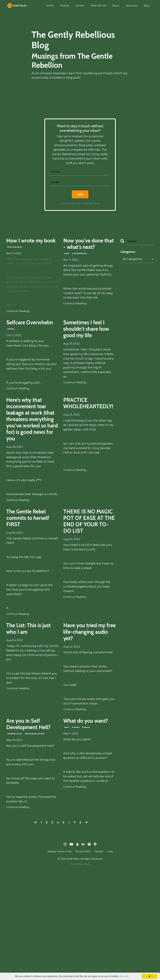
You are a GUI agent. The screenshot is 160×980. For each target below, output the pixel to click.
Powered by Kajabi (80, 972)
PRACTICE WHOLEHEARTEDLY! (89, 430)
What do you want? (84, 820)
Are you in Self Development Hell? (30, 825)
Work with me (99, 6)
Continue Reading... (18, 323)
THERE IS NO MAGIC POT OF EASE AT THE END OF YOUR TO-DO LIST (88, 600)
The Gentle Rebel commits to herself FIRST (32, 591)
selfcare (11, 353)
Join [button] (80, 195)
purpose (86, 833)
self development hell (34, 842)
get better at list (15, 842)
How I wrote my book (32, 247)
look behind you (80, 269)
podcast (76, 833)
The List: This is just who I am (31, 708)
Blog (146, 6)
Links (110, 959)
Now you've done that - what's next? (83, 252)
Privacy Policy (83, 959)
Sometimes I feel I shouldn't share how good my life (89, 350)
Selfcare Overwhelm (25, 341)
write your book (15, 259)
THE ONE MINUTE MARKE (96, 779)
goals (67, 269)
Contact (81, 6)
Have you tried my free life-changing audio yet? (88, 717)
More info (124, 976)
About (116, 6)
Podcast (66, 6)
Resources (132, 6)
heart (67, 833)
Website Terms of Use (60, 959)
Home (51, 6)
